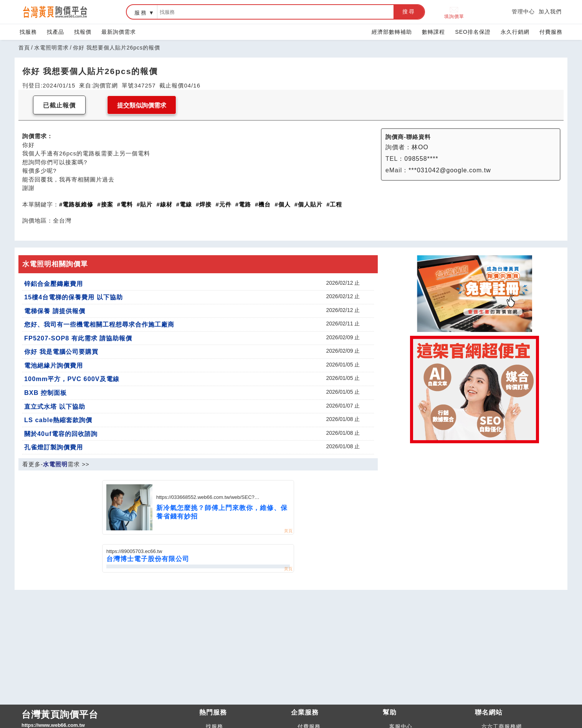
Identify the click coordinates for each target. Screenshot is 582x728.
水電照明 (55, 464)
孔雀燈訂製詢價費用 (54, 447)
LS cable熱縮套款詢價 (58, 420)
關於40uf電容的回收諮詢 (61, 434)
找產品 (55, 32)
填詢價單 (454, 12)
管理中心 (523, 12)
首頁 (24, 48)
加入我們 (550, 12)
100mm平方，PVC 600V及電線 (72, 379)
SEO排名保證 (473, 32)
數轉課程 (433, 32)
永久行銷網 (515, 32)
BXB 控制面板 (45, 393)
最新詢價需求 (119, 32)
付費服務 (551, 32)
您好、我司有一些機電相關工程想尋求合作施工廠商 (99, 324)
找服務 (28, 32)
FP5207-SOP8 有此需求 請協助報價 (78, 338)
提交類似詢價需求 (142, 105)
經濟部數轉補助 (392, 32)
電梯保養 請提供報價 (55, 311)
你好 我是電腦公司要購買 (61, 352)
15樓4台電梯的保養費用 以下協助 (74, 297)
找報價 (83, 32)
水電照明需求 (51, 48)
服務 (141, 13)
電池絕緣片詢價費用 (54, 365)
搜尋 (409, 12)
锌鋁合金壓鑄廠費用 (54, 284)
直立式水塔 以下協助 (55, 406)
